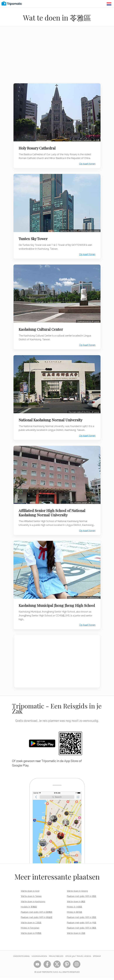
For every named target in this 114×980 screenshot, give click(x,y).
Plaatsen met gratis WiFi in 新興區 (37, 914)
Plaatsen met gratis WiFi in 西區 (82, 898)
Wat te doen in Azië (30, 893)
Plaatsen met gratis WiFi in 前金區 (37, 920)
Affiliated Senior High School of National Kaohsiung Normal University (53, 508)
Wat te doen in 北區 (76, 935)
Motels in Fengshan (30, 930)
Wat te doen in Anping (77, 893)
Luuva (96, 318)
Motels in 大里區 (75, 909)
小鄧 (97, 139)
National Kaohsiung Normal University (51, 416)
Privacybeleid (56, 958)
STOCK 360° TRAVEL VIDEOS (78, 958)
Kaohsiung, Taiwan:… (68, 229)
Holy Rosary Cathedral (38, 147)
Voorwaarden (39, 958)
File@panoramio (84, 318)
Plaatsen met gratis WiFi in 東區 (82, 930)
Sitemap (97, 958)
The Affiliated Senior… (78, 497)
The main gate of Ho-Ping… (79, 408)
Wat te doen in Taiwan (31, 898)
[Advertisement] (57, 57)
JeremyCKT (94, 595)
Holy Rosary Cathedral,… (82, 139)
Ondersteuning (21, 958)
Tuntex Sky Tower (34, 237)
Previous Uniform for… (77, 595)
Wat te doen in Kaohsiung (33, 904)
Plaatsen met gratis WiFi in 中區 (82, 925)
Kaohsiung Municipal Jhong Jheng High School (52, 605)
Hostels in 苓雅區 (29, 909)
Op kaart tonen (87, 163)
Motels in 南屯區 (75, 914)
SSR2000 (94, 497)
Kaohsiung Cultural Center (42, 326)
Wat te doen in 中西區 (31, 935)
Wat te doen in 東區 (76, 904)
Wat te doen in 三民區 (31, 925)
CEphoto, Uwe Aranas (89, 229)
